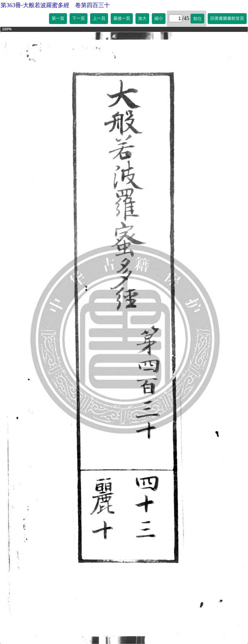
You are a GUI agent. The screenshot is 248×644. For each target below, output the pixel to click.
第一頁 (58, 18)
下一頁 (79, 18)
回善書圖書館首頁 (227, 18)
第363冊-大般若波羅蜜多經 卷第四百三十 (55, 5)
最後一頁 (122, 18)
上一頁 (99, 18)
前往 (197, 19)
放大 (142, 18)
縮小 (159, 18)
